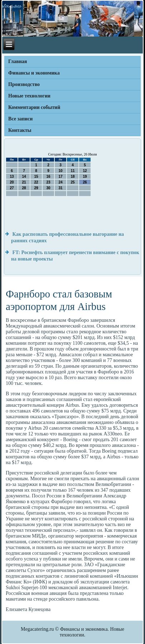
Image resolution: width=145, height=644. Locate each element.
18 (72, 176)
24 (60, 182)
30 (48, 188)
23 (48, 182)
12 (85, 171)
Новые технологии (29, 96)
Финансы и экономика (34, 73)
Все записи (20, 119)
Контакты (20, 130)
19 (85, 176)
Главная (18, 61)
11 (72, 171)
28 (24, 188)
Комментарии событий (34, 107)
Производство (24, 84)
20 (12, 182)
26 (85, 182)
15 (36, 176)
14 (24, 176)
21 (24, 182)
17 (60, 176)
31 (60, 188)
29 (36, 188)
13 (12, 176)
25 (72, 182)
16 (48, 176)
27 (12, 188)
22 (36, 182)
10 (60, 171)
